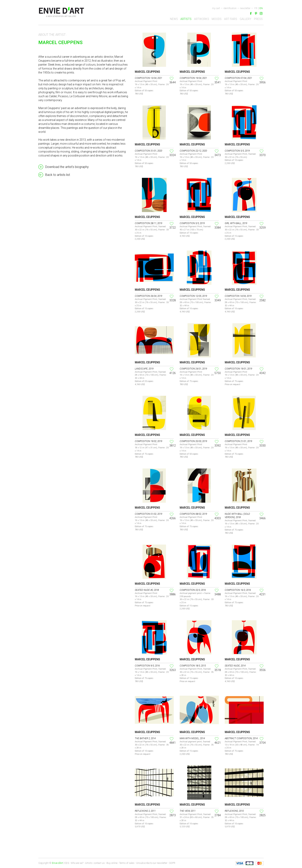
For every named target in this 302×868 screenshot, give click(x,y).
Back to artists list (58, 175)
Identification (230, 8)
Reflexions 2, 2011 (145, 811)
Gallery (246, 19)
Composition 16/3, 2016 (238, 590)
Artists (186, 19)
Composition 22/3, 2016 (193, 590)
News (174, 19)
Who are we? (77, 863)
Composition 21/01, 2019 (238, 441)
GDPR (172, 863)
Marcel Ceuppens (147, 72)
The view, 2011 (188, 811)
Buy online (112, 863)
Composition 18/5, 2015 (193, 666)
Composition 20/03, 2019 (193, 441)
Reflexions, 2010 (234, 811)
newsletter (245, 8)
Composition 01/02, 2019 (148, 514)
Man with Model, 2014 (192, 738)
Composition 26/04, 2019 (148, 296)
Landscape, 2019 (144, 369)
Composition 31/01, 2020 (148, 151)
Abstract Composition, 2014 (241, 738)
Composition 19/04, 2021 (193, 78)
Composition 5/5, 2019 (237, 151)
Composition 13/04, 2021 (148, 78)
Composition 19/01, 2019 (238, 369)
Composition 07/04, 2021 (238, 78)
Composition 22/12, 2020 (193, 151)
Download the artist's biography (67, 167)
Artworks (202, 19)
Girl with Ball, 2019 (236, 223)
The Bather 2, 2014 (145, 738)
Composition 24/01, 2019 (193, 369)
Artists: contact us (95, 863)
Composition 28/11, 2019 (148, 223)
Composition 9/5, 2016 (147, 666)
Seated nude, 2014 (235, 666)
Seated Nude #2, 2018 (147, 590)
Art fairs (231, 19)
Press (258, 19)
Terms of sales (127, 863)
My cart (216, 8)
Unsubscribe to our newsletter (152, 863)
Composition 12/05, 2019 (193, 296)
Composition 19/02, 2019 (148, 441)
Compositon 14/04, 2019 (238, 296)
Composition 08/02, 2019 (193, 514)
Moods (217, 19)
